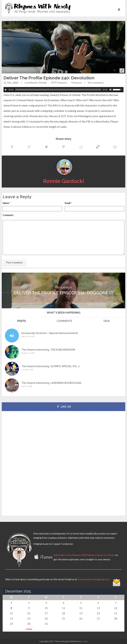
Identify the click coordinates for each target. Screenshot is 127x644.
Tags (106, 321)
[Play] (6, 90)
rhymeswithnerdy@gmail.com (94, 579)
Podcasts (77, 83)
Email (68, 203)
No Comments (96, 83)
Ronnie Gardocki (64, 181)
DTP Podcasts (59, 83)
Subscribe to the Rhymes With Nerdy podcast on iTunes (84, 555)
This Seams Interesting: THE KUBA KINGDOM (48, 350)
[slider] (58, 90)
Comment (8, 215)
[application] (63, 90)
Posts (22, 321)
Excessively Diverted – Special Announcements (50, 333)
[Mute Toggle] (111, 90)
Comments (64, 321)
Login (85, 641)
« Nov (29, 629)
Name (6, 203)
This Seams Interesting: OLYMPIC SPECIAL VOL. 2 (51, 366)
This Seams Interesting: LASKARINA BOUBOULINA (51, 383)
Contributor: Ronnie (36, 83)
